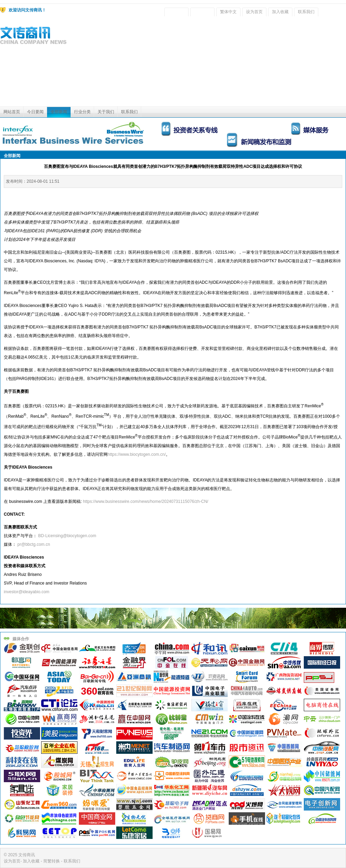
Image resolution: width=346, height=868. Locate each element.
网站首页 (12, 112)
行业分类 (82, 112)
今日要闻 (35, 112)
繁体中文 (228, 12)
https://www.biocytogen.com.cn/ (137, 454)
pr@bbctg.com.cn (34, 544)
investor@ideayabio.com (27, 592)
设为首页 (254, 12)
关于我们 (106, 112)
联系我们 (306, 12)
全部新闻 (59, 112)
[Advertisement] (292, 63)
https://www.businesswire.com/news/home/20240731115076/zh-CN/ (146, 501)
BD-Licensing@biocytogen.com (67, 536)
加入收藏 (280, 12)
